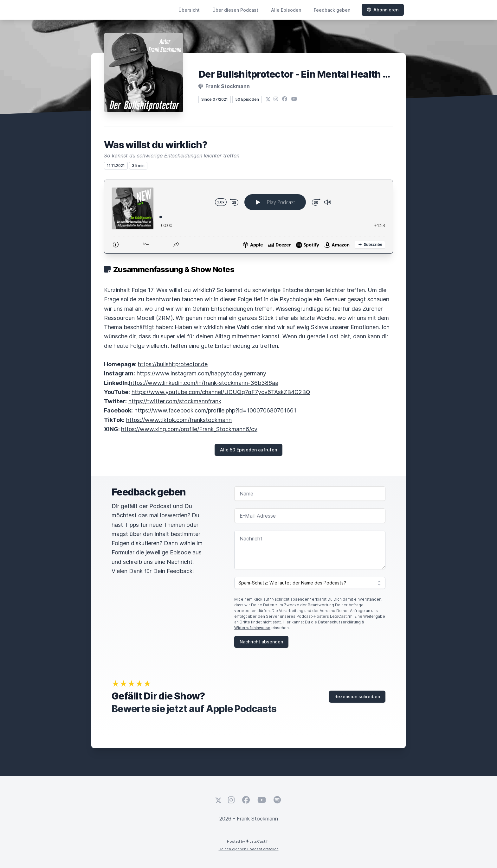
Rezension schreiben (357, 696)
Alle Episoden (286, 10)
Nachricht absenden (261, 642)
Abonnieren (383, 10)
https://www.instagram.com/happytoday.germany (201, 373)
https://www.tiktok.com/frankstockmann (179, 420)
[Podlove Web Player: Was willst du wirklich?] (248, 217)
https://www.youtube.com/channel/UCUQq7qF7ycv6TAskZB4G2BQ (221, 392)
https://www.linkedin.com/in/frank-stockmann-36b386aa (204, 383)
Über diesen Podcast (235, 10)
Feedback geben (332, 10)
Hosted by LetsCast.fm (249, 841)
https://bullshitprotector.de (173, 364)
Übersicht (189, 10)
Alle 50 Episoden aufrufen (248, 450)
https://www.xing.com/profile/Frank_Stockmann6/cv (189, 429)
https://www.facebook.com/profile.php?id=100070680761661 (215, 410)
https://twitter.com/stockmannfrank (175, 401)
